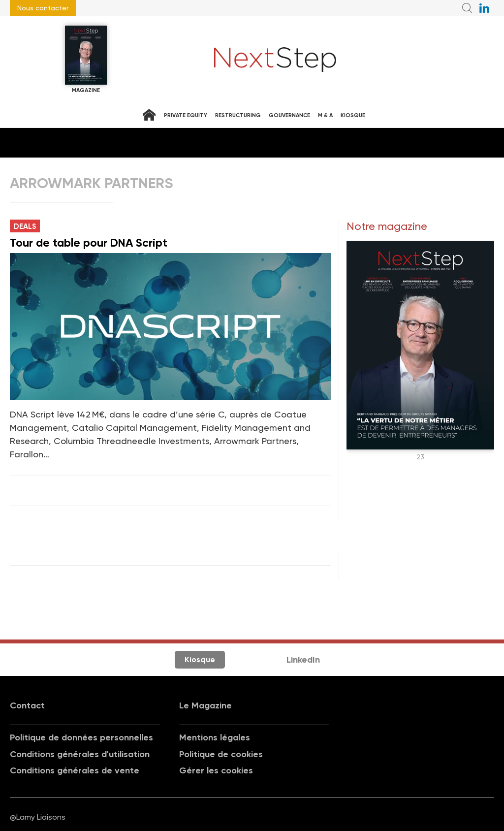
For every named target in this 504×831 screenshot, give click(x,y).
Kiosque (353, 115)
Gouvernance (289, 115)
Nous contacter (43, 8)
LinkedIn (303, 660)
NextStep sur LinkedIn (484, 8)
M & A (325, 115)
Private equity (186, 115)
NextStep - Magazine (275, 60)
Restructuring (238, 115)
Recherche (467, 8)
